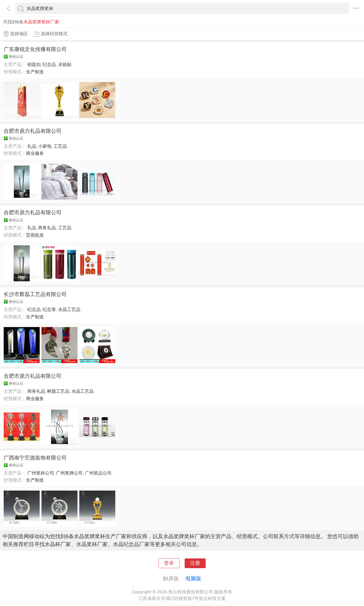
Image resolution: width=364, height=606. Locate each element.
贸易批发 (35, 235)
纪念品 (49, 64)
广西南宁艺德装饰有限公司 (35, 458)
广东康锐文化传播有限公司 (35, 49)
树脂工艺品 (58, 391)
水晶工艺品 (69, 309)
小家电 (45, 146)
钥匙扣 (34, 64)
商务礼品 (47, 228)
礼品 (32, 146)
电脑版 (193, 578)
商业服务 (35, 153)
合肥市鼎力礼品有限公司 (33, 131)
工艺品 (60, 146)
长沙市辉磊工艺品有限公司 (35, 294)
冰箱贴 (65, 64)
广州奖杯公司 (41, 473)
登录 (169, 563)
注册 (195, 563)
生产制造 (35, 72)
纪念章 (49, 309)
